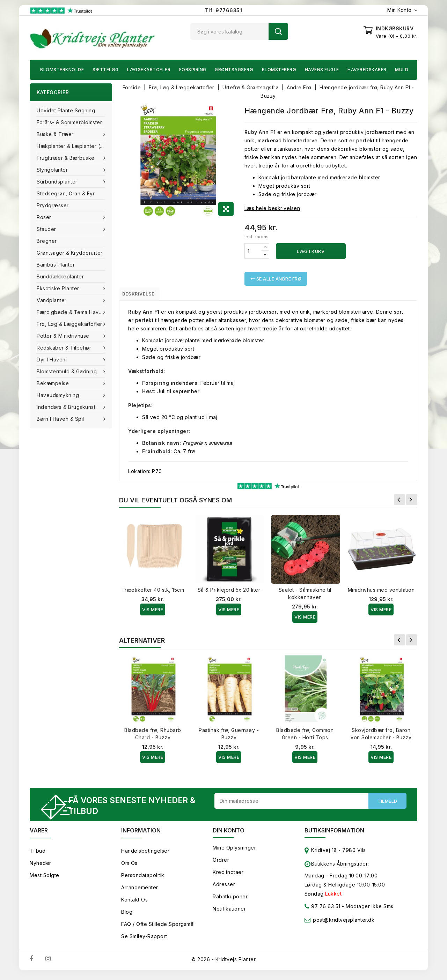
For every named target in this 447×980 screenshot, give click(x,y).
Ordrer (221, 864)
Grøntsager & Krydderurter (70, 253)
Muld (402, 70)
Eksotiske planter (59, 288)
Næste (412, 502)
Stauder (47, 229)
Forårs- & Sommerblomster (69, 122)
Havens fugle (322, 70)
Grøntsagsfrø (234, 70)
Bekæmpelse (54, 383)
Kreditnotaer (228, 877)
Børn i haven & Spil (61, 419)
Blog (127, 916)
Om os (129, 867)
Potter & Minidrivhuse (64, 336)
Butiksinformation (334, 835)
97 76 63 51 (323, 912)
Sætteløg (106, 70)
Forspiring (193, 70)
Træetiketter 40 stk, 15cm (153, 593)
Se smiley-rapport (144, 941)
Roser (45, 217)
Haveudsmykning (59, 395)
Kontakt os (134, 904)
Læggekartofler (149, 70)
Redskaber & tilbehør (65, 348)
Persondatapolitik (143, 880)
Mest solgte (45, 880)
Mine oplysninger (234, 852)
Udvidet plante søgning (66, 110)
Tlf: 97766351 (224, 10)
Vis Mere (153, 612)
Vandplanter (52, 300)
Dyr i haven (52, 360)
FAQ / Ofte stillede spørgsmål (158, 929)
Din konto (229, 835)
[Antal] (253, 251)
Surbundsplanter (58, 182)
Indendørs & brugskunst (67, 407)
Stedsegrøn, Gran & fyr (66, 193)
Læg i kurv (311, 251)
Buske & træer (56, 134)
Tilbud (38, 855)
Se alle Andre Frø (276, 279)
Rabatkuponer (230, 901)
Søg (278, 31)
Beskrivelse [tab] (144, 295)
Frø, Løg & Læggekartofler (70, 324)
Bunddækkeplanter (60, 276)
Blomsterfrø (279, 70)
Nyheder (41, 867)
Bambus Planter (56, 265)
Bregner (47, 241)
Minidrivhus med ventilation (381, 593)
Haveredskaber (367, 70)
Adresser (224, 889)
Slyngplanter (53, 170)
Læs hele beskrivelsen (272, 208)
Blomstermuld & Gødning (68, 371)
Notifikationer (229, 913)
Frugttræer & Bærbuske (66, 158)
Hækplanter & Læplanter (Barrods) (74, 146)
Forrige (400, 502)
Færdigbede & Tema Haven (72, 312)
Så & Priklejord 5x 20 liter (229, 593)
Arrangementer (140, 892)
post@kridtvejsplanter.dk (344, 924)
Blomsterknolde (62, 70)
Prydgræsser (53, 205)
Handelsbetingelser (145, 855)
